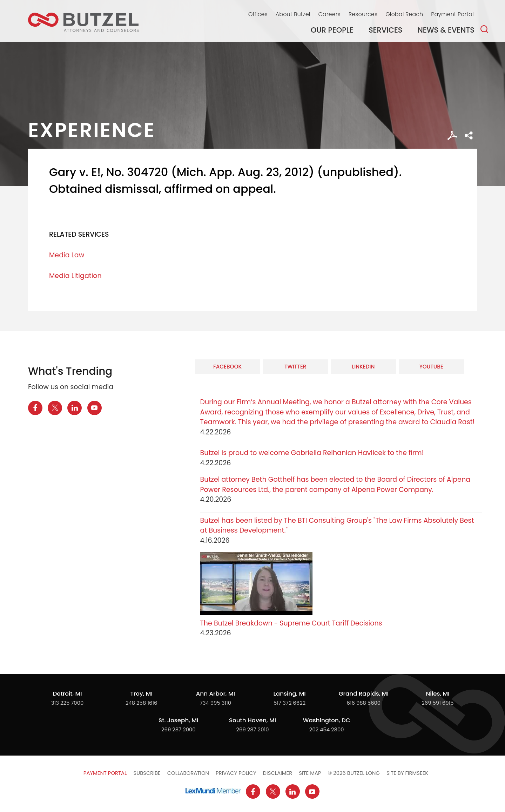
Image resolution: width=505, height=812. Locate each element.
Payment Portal (452, 14)
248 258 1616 (142, 703)
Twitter (295, 367)
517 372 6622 (289, 703)
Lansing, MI (289, 693)
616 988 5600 (363, 703)
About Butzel (293, 14)
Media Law (67, 255)
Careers (329, 14)
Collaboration (188, 773)
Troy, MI (141, 693)
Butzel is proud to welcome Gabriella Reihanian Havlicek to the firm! (313, 453)
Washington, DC (327, 720)
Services (386, 30)
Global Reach (404, 14)
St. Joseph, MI (178, 720)
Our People (332, 30)
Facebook (227, 367)
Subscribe (147, 773)
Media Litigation (75, 276)
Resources (363, 14)
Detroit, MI (67, 693)
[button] (469, 136)
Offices (258, 14)
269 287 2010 (253, 729)
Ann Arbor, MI (216, 693)
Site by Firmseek (407, 773)
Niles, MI (437, 693)
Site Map (310, 773)
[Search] (484, 29)
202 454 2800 (327, 729)
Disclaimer (278, 773)
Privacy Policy (236, 773)
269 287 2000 (179, 729)
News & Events (446, 30)
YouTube (431, 367)
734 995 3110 (216, 703)
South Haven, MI (252, 720)
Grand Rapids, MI (364, 693)
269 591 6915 (437, 703)
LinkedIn (363, 367)
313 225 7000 (67, 703)
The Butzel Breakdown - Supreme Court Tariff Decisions (291, 623)
